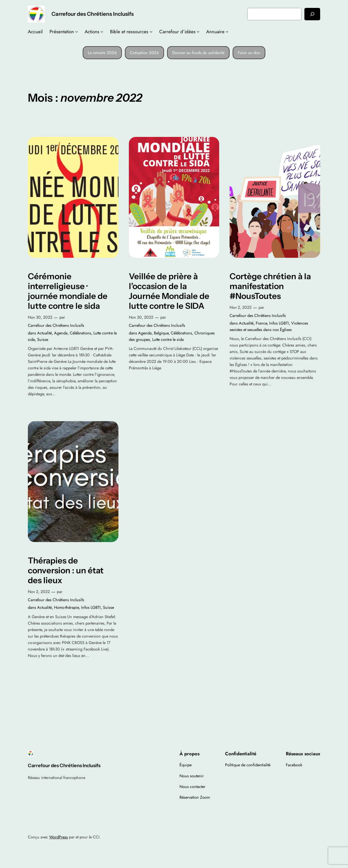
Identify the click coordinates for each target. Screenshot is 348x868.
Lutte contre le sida (168, 339)
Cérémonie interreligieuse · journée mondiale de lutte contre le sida (68, 291)
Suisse (43, 339)
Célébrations (80, 333)
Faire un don (249, 53)
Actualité (44, 333)
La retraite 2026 (102, 53)
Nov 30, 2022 (40, 317)
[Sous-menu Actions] (102, 32)
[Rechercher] (312, 14)
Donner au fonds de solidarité (198, 53)
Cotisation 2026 (144, 53)
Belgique (161, 333)
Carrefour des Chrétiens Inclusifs (93, 14)
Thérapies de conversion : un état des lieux (66, 570)
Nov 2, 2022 (241, 307)
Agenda (61, 333)
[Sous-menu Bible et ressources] (151, 32)
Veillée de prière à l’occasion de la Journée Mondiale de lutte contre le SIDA (169, 291)
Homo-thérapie (66, 607)
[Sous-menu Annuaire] (227, 32)
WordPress (59, 837)
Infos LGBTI (279, 323)
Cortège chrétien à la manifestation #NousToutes (270, 286)
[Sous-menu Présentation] (77, 32)
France (261, 323)
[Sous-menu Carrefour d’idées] (198, 32)
